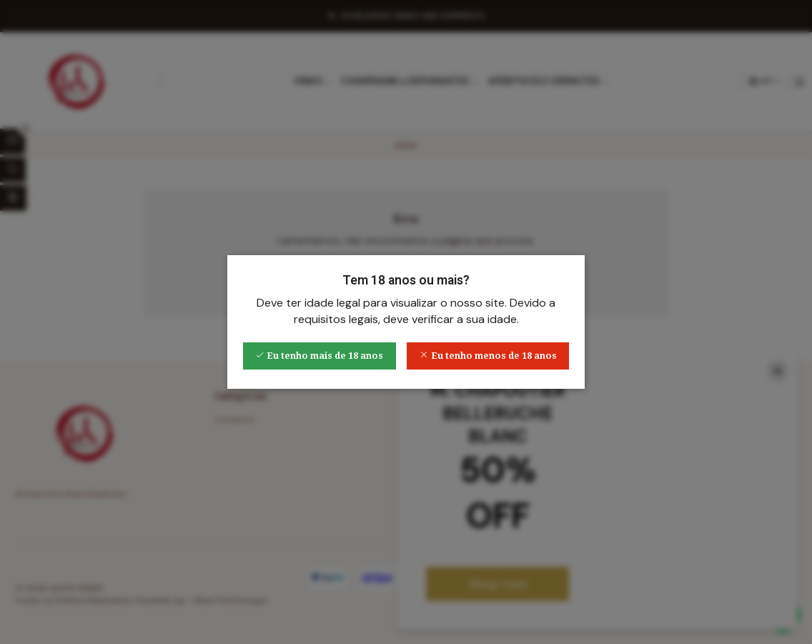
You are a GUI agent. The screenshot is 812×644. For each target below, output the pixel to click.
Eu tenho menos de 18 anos (488, 356)
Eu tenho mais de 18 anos (319, 356)
